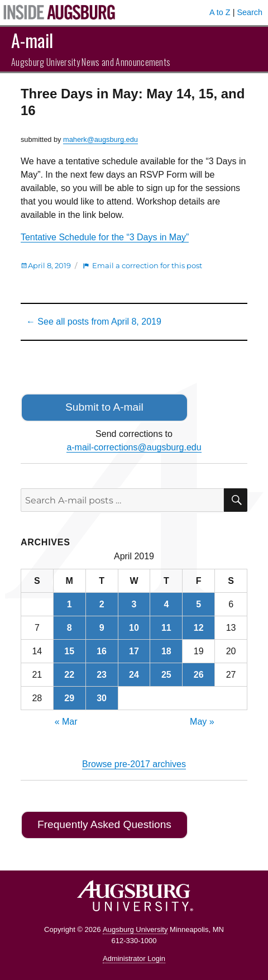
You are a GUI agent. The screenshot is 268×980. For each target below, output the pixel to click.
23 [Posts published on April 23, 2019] (102, 675)
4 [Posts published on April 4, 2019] (166, 604)
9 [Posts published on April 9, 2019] (102, 628)
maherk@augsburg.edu (100, 139)
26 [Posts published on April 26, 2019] (199, 675)
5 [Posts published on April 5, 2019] (198, 604)
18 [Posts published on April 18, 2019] (166, 651)
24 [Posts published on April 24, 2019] (134, 675)
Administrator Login (134, 958)
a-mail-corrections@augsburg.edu (134, 447)
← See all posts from (94, 322)
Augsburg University (135, 929)
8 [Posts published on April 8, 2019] (70, 628)
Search (250, 12)
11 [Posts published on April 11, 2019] (166, 628)
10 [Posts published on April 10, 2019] (134, 628)
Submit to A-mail (104, 407)
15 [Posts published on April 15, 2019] (69, 651)
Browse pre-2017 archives (134, 764)
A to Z (220, 12)
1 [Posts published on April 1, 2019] (70, 604)
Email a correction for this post (147, 265)
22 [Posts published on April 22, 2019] (69, 675)
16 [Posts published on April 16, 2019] (102, 651)
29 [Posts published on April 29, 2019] (69, 698)
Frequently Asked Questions (104, 824)
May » (202, 722)
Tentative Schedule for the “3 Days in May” (105, 237)
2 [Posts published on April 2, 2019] (102, 604)
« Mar (66, 722)
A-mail (32, 40)
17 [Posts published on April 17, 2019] (134, 651)
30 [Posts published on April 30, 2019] (102, 698)
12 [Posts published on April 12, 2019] (199, 628)
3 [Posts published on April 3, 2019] (134, 604)
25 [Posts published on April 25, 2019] (166, 675)
